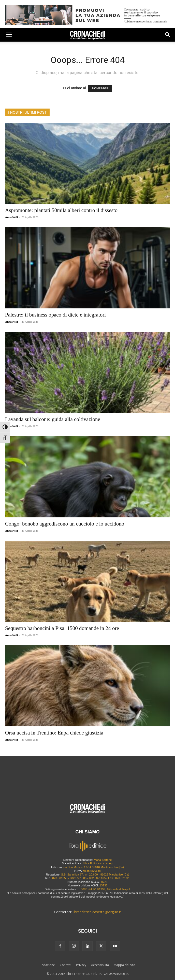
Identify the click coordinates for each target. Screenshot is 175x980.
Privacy (81, 965)
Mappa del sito (125, 965)
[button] (9, 35)
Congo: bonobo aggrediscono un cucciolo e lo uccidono (65, 524)
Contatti (65, 965)
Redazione (47, 965)
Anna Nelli (11, 217)
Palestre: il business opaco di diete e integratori (55, 315)
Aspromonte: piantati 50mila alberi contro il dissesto (61, 210)
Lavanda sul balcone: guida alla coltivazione (53, 419)
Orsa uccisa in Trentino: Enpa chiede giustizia (54, 733)
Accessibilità (100, 965)
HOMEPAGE (100, 88)
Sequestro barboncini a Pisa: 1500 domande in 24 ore (62, 628)
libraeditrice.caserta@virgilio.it (97, 912)
